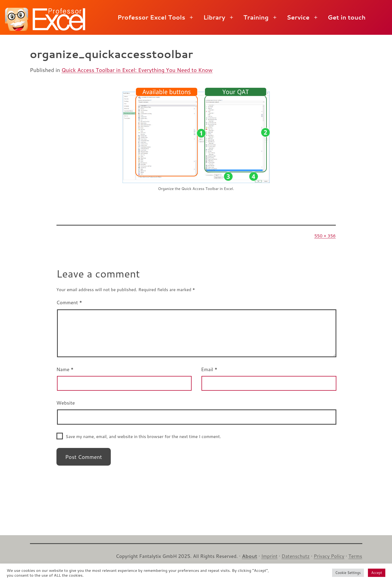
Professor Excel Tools (151, 17)
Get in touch (347, 17)
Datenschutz (296, 556)
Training (256, 17)
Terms (355, 556)
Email (209, 369)
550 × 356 (325, 236)
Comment (69, 302)
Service (298, 17)
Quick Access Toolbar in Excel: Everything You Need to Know (137, 70)
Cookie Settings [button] (348, 573)
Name (65, 369)
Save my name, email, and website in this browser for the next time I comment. (143, 436)
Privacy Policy (329, 556)
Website (66, 403)
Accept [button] (377, 573)
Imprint (269, 556)
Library (214, 17)
